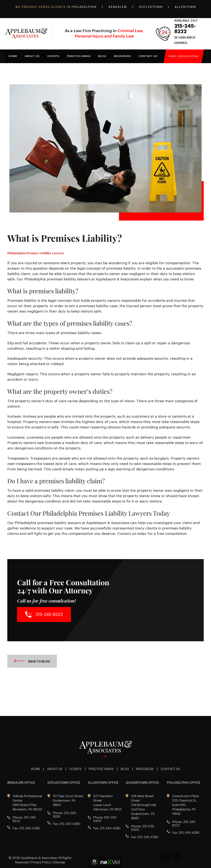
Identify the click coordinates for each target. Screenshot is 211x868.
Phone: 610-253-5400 (105, 819)
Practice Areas (101, 769)
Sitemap (59, 862)
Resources (122, 56)
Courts (53, 56)
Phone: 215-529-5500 (143, 828)
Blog (102, 56)
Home (13, 56)
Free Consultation (184, 56)
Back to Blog (32, 661)
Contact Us (148, 56)
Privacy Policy (41, 862)
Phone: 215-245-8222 (25, 819)
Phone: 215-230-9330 (65, 815)
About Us (55, 769)
